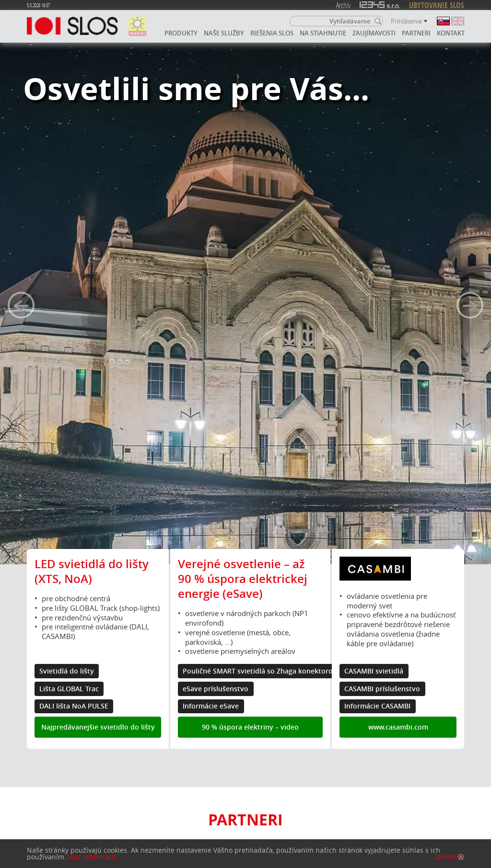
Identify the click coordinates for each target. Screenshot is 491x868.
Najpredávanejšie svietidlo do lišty (98, 727)
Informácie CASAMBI (377, 706)
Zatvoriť (445, 857)
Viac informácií (92, 857)
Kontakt (451, 33)
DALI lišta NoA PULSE (74, 706)
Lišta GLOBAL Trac (69, 689)
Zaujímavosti (374, 33)
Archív (343, 5)
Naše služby (224, 33)
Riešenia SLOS (272, 33)
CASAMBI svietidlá (374, 671)
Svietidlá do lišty (67, 671)
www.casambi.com (398, 727)
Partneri (416, 33)
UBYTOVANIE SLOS (437, 5)
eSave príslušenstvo (216, 689)
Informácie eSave (211, 706)
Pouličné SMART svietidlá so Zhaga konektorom (261, 671)
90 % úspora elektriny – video (250, 727)
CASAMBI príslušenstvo (382, 689)
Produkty (181, 33)
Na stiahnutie (323, 33)
